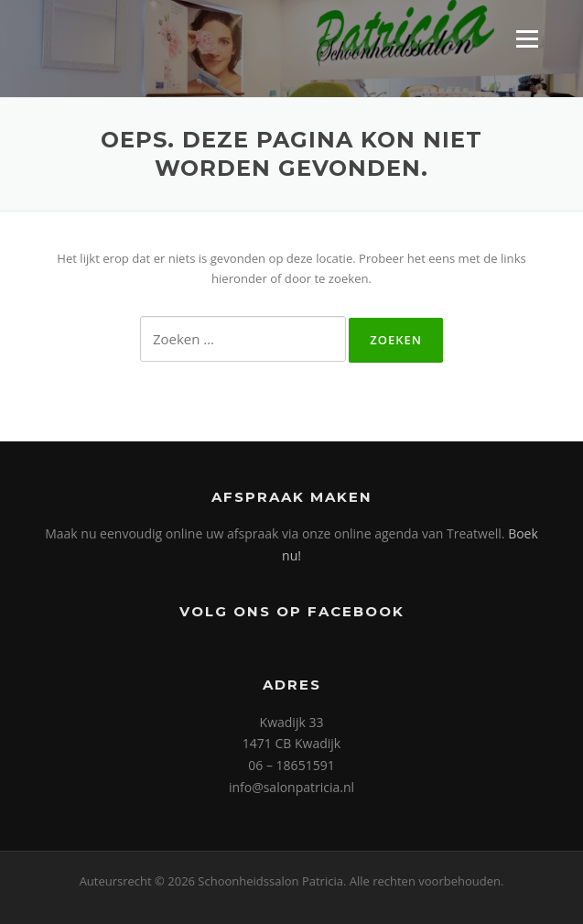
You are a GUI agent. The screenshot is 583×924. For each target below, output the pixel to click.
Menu (527, 38)
